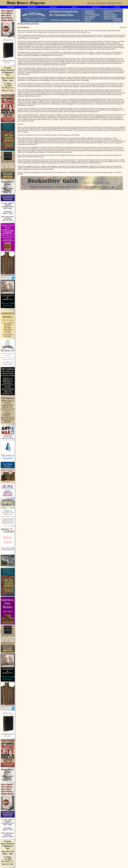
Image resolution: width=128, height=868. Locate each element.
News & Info (96, 7)
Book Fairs (11, 7)
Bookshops (53, 7)
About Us (75, 7)
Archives (117, 7)
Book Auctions (32, 7)
